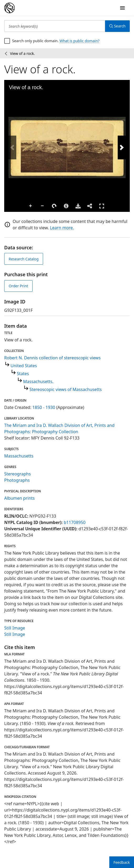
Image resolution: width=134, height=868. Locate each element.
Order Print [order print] (18, 286)
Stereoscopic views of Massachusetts (66, 389)
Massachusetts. (38, 381)
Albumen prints (19, 498)
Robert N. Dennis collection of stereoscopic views (52, 358)
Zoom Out (43, 206)
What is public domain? (80, 41)
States (23, 374)
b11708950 (74, 522)
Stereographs (17, 474)
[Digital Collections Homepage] (9, 8)
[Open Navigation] (122, 8)
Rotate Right (54, 206)
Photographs (17, 480)
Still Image (15, 628)
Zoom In (31, 206)
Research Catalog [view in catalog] (24, 259)
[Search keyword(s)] (55, 26)
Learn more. (62, 228)
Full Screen (102, 206)
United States (24, 366)
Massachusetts (19, 456)
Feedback (122, 862)
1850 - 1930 (44, 407)
